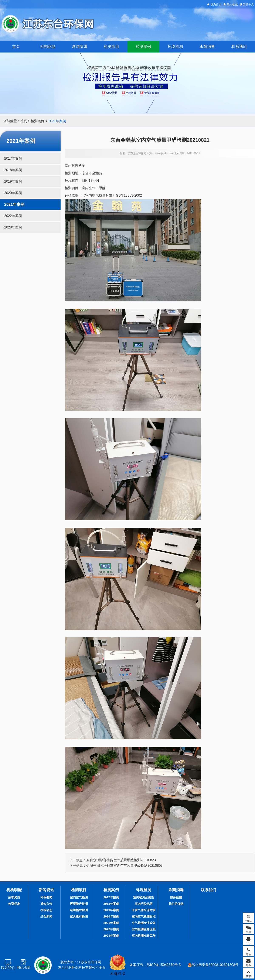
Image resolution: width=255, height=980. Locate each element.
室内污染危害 (144, 904)
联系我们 (239, 47)
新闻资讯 (80, 47)
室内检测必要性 (144, 897)
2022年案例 (13, 216)
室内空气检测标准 (144, 916)
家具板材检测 (79, 916)
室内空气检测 (79, 897)
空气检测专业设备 (144, 923)
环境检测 (175, 47)
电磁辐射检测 (79, 910)
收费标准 (14, 904)
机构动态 (46, 910)
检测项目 (112, 47)
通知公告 (46, 904)
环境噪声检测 (79, 904)
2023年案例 (13, 227)
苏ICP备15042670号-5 (164, 965)
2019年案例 (13, 181)
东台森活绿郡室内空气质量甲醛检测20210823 (121, 860)
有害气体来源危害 (144, 910)
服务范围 (176, 897)
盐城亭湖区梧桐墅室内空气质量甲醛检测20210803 (124, 866)
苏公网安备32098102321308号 (213, 965)
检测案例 (143, 47)
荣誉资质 (14, 897)
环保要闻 (46, 897)
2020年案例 (13, 193)
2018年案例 (13, 170)
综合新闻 (46, 916)
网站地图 (23, 968)
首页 (16, 47)
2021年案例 (57, 121)
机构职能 (48, 47)
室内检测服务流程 (144, 929)
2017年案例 (13, 158)
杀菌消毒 (207, 47)
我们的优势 (176, 904)
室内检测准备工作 (144, 936)
